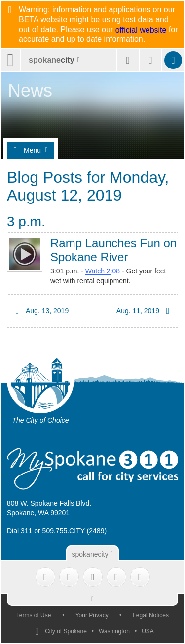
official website (141, 30)
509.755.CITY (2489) (75, 531)
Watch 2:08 (103, 271)
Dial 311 (19, 531)
